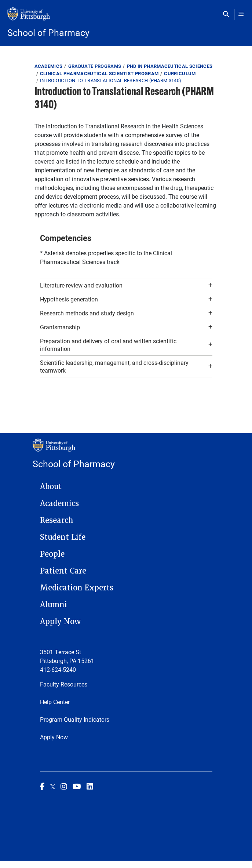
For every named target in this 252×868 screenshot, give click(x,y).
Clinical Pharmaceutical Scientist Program (99, 73)
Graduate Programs (95, 66)
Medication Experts (77, 588)
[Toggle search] (228, 14)
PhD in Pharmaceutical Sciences (170, 66)
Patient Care (63, 571)
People (52, 554)
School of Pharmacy (48, 32)
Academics (49, 66)
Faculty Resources (64, 684)
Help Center (55, 702)
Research (57, 520)
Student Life (63, 537)
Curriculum (180, 73)
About (51, 487)
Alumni (54, 605)
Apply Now (60, 622)
